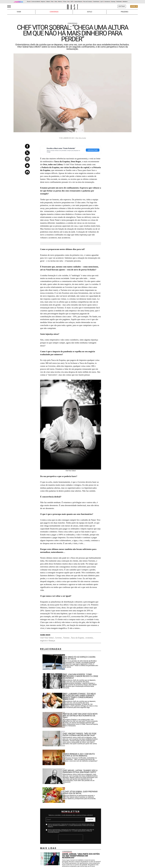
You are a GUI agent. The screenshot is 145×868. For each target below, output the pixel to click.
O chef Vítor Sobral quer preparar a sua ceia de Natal (80, 792)
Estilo (90, 12)
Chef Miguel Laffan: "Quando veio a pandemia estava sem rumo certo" (80, 771)
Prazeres (125, 12)
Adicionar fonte (93, 150)
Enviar (90, 820)
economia (89, 638)
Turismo (66, 638)
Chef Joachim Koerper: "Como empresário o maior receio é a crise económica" (80, 676)
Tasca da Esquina (77, 638)
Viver (19, 12)
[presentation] (71, 837)
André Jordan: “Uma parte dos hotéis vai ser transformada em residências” (81, 856)
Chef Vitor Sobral (47, 638)
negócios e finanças (48, 641)
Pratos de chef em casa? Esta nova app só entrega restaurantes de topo (80, 716)
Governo (58, 638)
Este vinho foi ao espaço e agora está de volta (79, 658)
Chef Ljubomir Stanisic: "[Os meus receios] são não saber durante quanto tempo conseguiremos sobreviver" (79, 696)
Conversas (54, 12)
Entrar (122, 6)
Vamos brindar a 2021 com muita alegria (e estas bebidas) (79, 755)
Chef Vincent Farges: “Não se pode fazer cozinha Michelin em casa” (80, 734)
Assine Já (134, 6)
